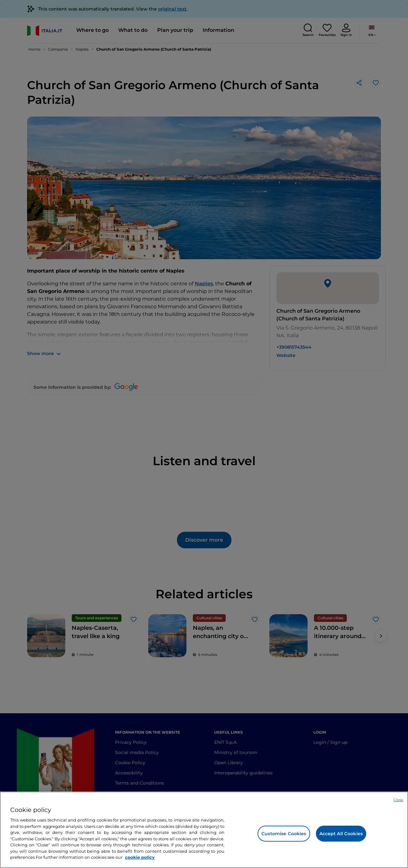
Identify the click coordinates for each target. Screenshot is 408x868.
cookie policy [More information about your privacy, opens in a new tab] (140, 857)
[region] (204, 830)
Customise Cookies (284, 834)
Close (398, 800)
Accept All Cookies (341, 834)
